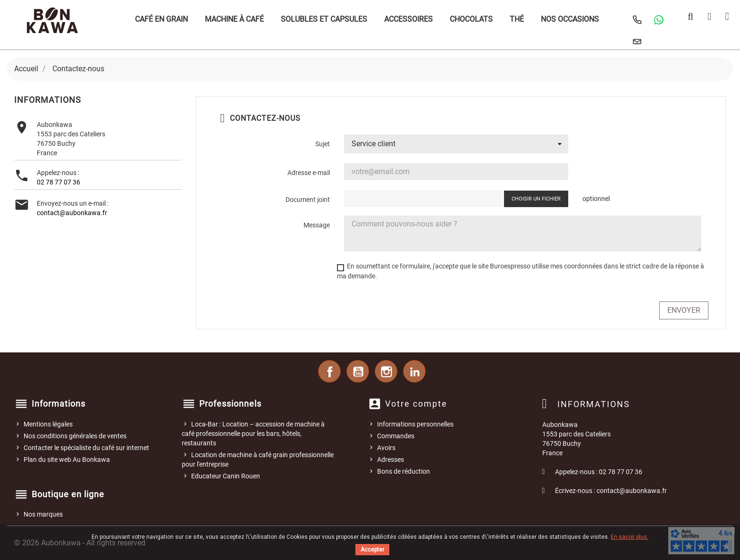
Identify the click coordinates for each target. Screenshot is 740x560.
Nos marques (43, 514)
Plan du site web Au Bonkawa (67, 460)
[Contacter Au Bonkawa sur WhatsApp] (659, 20)
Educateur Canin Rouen (226, 476)
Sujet (323, 144)
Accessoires (408, 19)
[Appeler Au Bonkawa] (637, 20)
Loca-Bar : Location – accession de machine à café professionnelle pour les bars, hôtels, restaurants (253, 434)
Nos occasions (570, 19)
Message (317, 225)
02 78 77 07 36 (59, 182)
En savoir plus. (630, 537)
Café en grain (161, 19)
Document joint (308, 200)
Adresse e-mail (309, 173)
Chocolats (471, 19)
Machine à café (234, 19)
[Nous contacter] (637, 42)
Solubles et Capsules (324, 19)
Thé (517, 19)
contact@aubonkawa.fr (72, 213)
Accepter (372, 550)
